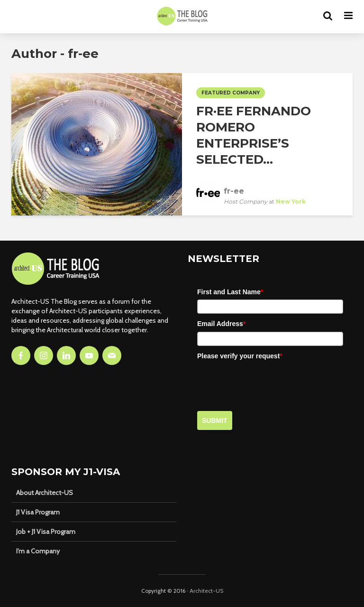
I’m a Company (38, 551)
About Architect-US (45, 493)
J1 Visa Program (38, 512)
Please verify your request (240, 356)
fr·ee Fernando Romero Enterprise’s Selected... (254, 135)
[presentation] (269, 382)
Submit (215, 420)
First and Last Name (230, 292)
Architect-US (206, 591)
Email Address (221, 324)
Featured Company (231, 93)
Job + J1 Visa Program (46, 532)
